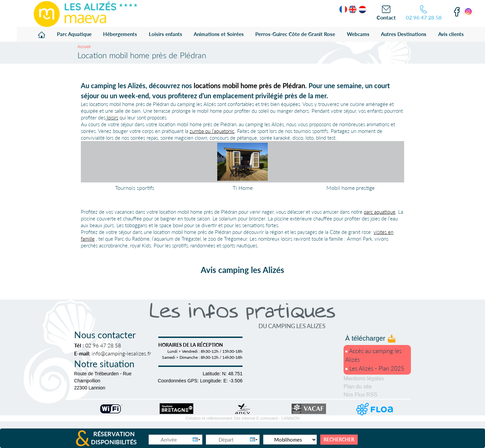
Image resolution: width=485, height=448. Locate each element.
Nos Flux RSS (360, 395)
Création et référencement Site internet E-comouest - (243, 418)
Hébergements (120, 34)
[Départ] (233, 440)
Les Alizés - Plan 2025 (375, 368)
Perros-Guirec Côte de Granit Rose (295, 34)
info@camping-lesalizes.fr (121, 353)
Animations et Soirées (219, 34)
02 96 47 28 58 (424, 17)
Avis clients (451, 34)
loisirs (112, 117)
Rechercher (339, 439)
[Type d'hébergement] (290, 440)
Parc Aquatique (74, 34)
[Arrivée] (175, 440)
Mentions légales (364, 378)
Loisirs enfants (166, 34)
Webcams (358, 34)
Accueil (84, 47)
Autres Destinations (404, 34)
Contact (386, 17)
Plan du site (358, 387)
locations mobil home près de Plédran (249, 85)
